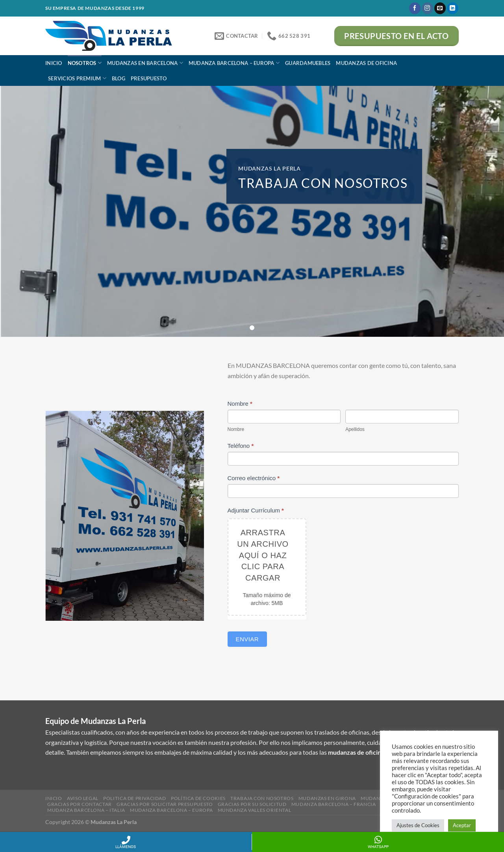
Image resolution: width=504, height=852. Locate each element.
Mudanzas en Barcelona (145, 63)
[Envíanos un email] (440, 8)
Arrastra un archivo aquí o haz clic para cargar (263, 555)
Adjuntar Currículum (256, 510)
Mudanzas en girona (327, 798)
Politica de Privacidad (134, 798)
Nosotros (85, 63)
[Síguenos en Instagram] (427, 8)
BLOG (119, 78)
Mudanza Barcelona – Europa (234, 63)
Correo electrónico (254, 478)
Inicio (54, 63)
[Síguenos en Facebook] (415, 8)
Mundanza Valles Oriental (255, 810)
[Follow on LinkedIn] (453, 8)
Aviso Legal (83, 798)
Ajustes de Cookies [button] (418, 825)
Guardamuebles (308, 63)
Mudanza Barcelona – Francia (334, 804)
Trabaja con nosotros (262, 798)
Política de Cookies (198, 798)
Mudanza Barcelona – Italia (86, 810)
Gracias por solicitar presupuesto (165, 804)
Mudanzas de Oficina (366, 63)
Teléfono (241, 446)
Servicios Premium (77, 78)
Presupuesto (149, 78)
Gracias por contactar (80, 804)
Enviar (247, 639)
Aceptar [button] (462, 825)
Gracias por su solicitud (252, 804)
